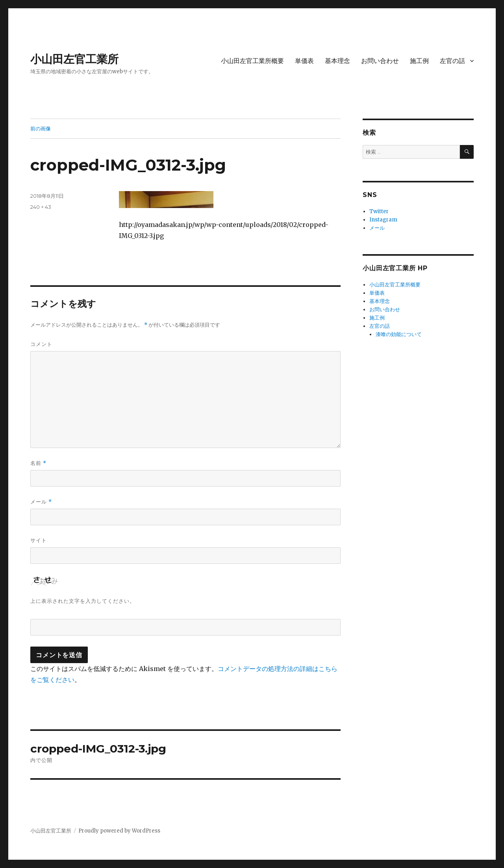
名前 (38, 463)
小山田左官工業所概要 (252, 61)
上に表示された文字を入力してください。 (83, 601)
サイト (39, 540)
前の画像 (41, 128)
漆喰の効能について (399, 334)
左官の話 (452, 61)
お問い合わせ (380, 61)
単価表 (304, 61)
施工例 (419, 61)
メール (41, 502)
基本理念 (337, 61)
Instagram (383, 220)
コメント (41, 344)
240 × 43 (41, 207)
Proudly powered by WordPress (119, 831)
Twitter (379, 211)
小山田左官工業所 (74, 59)
